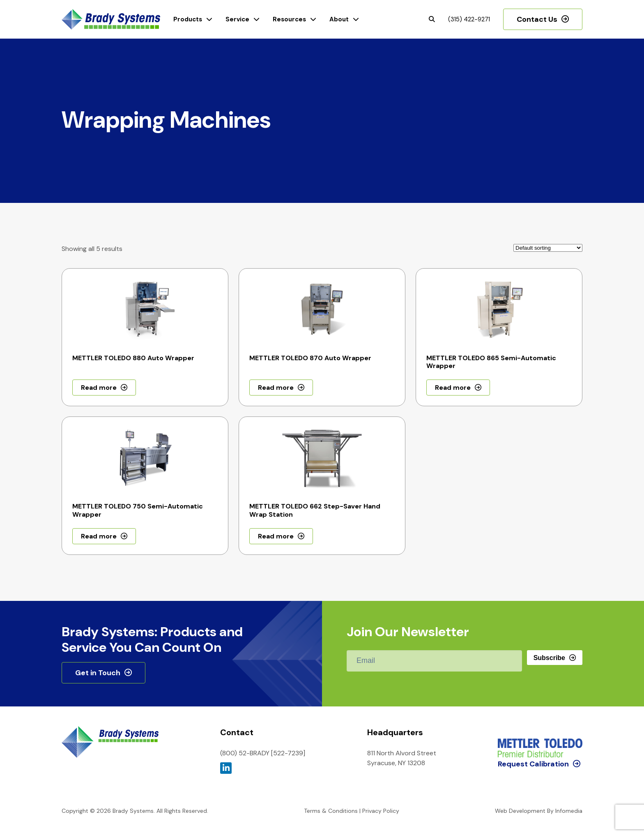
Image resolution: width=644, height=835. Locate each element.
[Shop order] (548, 248)
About (339, 19)
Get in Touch (98, 673)
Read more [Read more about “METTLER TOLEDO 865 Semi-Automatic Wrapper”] (453, 388)
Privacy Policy (381, 811)
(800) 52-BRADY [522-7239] (263, 753)
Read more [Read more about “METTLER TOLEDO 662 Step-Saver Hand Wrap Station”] (276, 536)
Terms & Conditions (331, 811)
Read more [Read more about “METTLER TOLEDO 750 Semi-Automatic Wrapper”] (99, 536)
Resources (289, 19)
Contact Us (537, 19)
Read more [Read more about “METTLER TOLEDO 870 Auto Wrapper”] (276, 388)
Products (188, 19)
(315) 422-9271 (469, 19)
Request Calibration (533, 730)
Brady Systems (111, 20)
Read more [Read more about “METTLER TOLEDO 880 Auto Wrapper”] (99, 388)
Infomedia (569, 811)
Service (237, 19)
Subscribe (549, 658)
